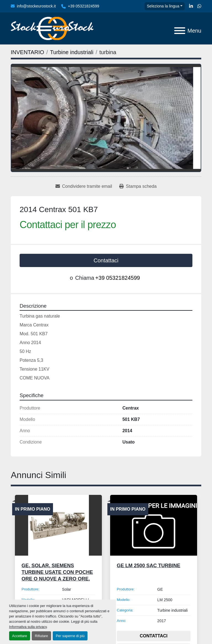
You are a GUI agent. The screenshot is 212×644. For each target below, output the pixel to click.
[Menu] (180, 31)
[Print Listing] (138, 186)
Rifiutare (41, 636)
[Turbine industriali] (72, 52)
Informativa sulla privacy (28, 627)
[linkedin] (191, 6)
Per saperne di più (70, 636)
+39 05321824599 (84, 6)
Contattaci (106, 260)
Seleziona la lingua (163, 6)
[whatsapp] (199, 6)
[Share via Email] (84, 186)
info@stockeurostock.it (36, 6)
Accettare (20, 636)
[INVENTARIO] (27, 52)
